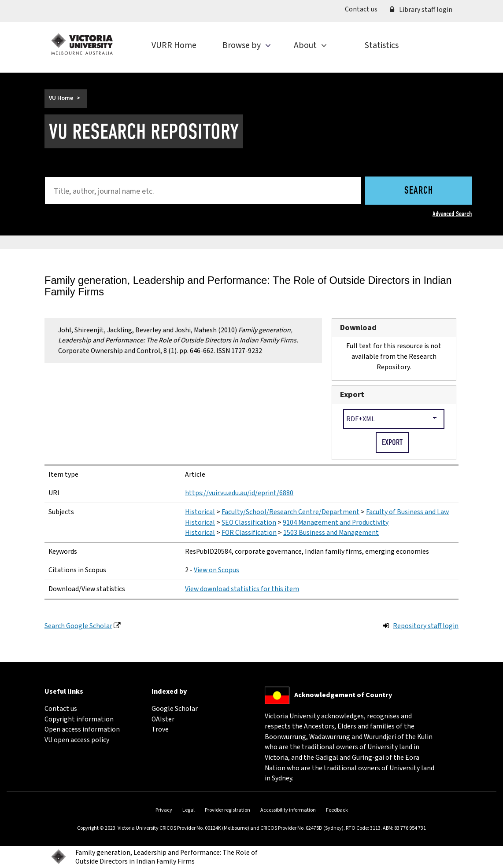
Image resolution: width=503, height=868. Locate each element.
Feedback (337, 810)
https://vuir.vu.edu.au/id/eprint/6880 (239, 493)
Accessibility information (288, 810)
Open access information (82, 729)
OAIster (163, 719)
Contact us (364, 9)
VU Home (61, 98)
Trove (160, 729)
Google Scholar (175, 709)
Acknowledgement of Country (343, 695)
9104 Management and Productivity (336, 522)
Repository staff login (426, 626)
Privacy (164, 810)
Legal (189, 810)
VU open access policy (77, 740)
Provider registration (227, 810)
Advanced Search (452, 214)
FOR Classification (249, 533)
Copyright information (79, 719)
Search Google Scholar (78, 626)
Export (352, 394)
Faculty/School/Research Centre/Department (290, 512)
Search (419, 191)
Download (358, 327)
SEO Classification (249, 522)
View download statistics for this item (242, 589)
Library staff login (421, 10)
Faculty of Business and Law (407, 512)
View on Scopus (216, 570)
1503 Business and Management (331, 533)
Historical (200, 512)
